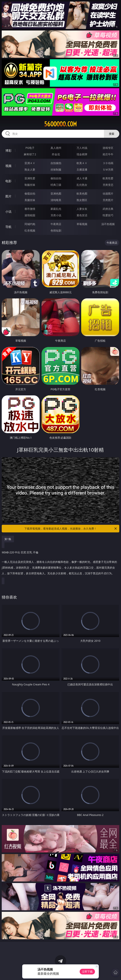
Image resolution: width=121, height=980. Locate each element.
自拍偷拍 (56, 163)
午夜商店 (56, 224)
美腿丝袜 (30, 200)
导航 (8, 227)
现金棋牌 (82, 154)
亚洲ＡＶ (30, 163)
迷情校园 (30, 215)
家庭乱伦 (56, 209)
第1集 (8, 539)
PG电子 (30, 148)
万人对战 (82, 148)
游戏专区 (108, 148)
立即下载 (87, 972)
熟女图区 (82, 200)
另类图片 (108, 200)
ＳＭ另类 (108, 169)
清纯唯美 (56, 200)
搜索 (112, 134)
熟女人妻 (30, 169)
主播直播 (82, 169)
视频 (8, 166)
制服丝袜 (30, 185)
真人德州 (56, 148)
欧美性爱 (108, 178)
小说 (8, 212)
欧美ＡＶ (82, 163)
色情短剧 (56, 230)
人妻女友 (82, 209)
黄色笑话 (82, 215)
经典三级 (56, 185)
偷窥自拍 (30, 194)
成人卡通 (82, 178)
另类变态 (108, 185)
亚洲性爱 (30, 178)
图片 (8, 196)
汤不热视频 (108, 224)
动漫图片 (108, 194)
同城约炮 (30, 224)
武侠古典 (108, 209)
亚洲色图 (56, 194)
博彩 (8, 151)
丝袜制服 (56, 169)
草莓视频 (82, 224)
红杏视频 (30, 230)
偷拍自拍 (56, 178)
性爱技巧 (108, 215)
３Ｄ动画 (108, 163)
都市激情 (30, 209)
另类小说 (56, 215)
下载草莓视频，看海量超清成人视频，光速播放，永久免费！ (71, 529)
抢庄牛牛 (108, 154)
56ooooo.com (60, 124)
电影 (8, 181)
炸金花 (56, 154)
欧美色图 (82, 194)
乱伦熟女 (82, 185)
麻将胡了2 (30, 154)
